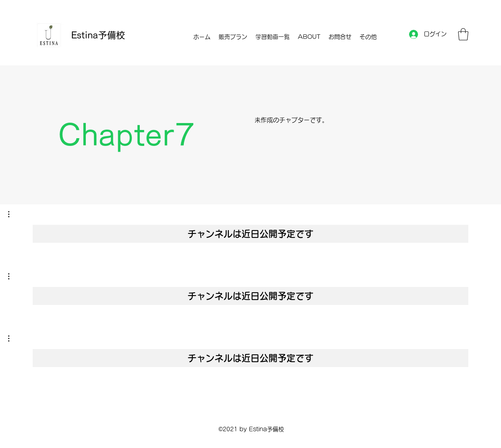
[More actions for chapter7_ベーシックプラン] (13, 276)
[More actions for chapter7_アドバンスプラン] (13, 338)
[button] (463, 34)
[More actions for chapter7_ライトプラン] (13, 214)
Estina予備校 (98, 35)
